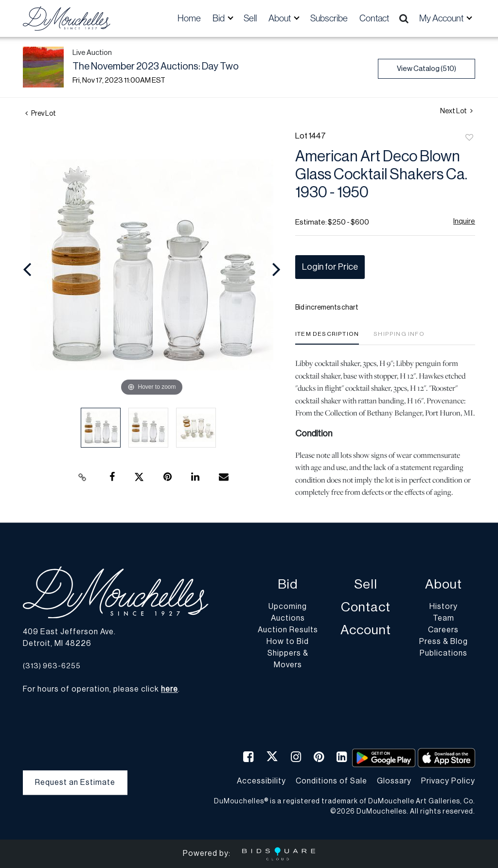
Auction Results (288, 630)
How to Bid (288, 642)
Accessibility (261, 781)
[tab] (327, 338)
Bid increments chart (327, 308)
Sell (250, 18)
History (444, 607)
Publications (444, 654)
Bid (288, 585)
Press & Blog (444, 642)
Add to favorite (469, 138)
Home (189, 18)
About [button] (280, 18)
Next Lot (456, 111)
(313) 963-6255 (52, 666)
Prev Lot (41, 114)
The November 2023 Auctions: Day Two (156, 67)
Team (444, 619)
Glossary (394, 781)
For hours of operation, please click (100, 690)
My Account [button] (442, 18)
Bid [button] (219, 18)
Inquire (464, 221)
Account (366, 631)
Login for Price (330, 267)
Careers (443, 630)
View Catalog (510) (427, 69)
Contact (374, 18)
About (444, 585)
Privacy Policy (448, 781)
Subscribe (329, 18)
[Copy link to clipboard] (83, 477)
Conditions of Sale (331, 781)
